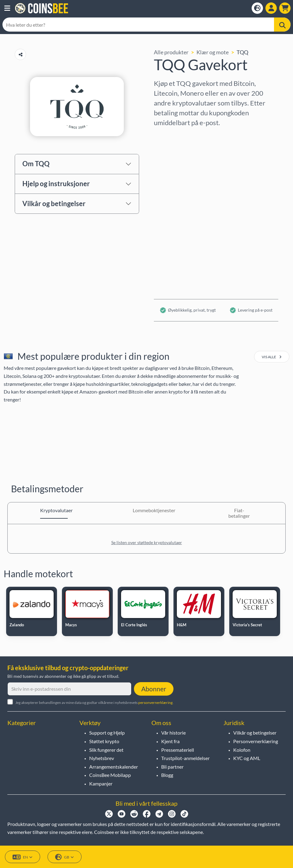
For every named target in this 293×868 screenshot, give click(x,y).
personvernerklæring (155, 703)
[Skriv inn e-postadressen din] (69, 689)
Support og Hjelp (107, 733)
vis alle (272, 357)
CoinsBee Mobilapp (110, 775)
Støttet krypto (104, 741)
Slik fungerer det (106, 750)
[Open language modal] (257, 8)
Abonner (154, 689)
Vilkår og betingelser (54, 204)
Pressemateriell (178, 750)
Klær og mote (213, 52)
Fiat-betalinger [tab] (239, 513)
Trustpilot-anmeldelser (185, 758)
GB (65, 857)
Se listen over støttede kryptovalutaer (147, 542)
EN (23, 857)
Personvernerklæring (256, 741)
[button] (7, 8)
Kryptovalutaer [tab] (54, 510)
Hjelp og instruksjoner (56, 184)
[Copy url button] (20, 54)
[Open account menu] (271, 8)
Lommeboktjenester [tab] (146, 510)
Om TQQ (36, 164)
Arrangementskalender (114, 767)
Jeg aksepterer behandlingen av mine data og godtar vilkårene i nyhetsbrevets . (94, 703)
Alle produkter (171, 52)
